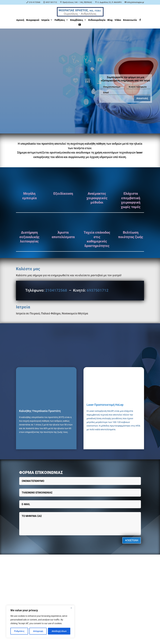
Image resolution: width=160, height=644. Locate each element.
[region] (40, 622)
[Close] (71, 608)
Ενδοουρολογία (97, 20)
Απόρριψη (38, 631)
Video (118, 20)
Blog (110, 20)
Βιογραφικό (33, 20)
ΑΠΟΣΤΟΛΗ (132, 540)
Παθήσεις (60, 20)
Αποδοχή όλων (59, 631)
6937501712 (98, 290)
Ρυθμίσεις (19, 631)
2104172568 (56, 290)
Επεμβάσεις (77, 20)
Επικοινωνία (130, 20)
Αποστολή (142, 98)
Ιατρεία (45, 20)
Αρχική (20, 20)
